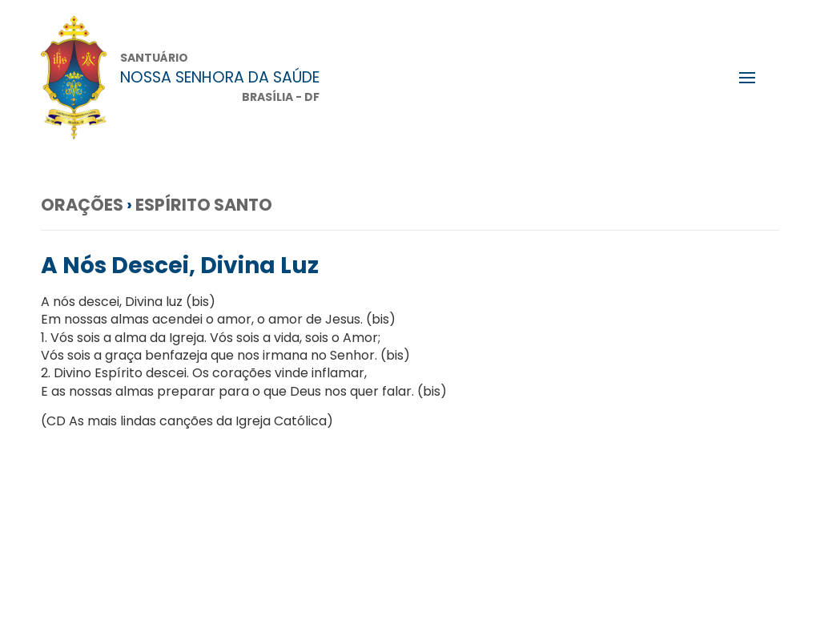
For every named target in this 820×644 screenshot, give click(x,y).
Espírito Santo (204, 205)
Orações (82, 205)
